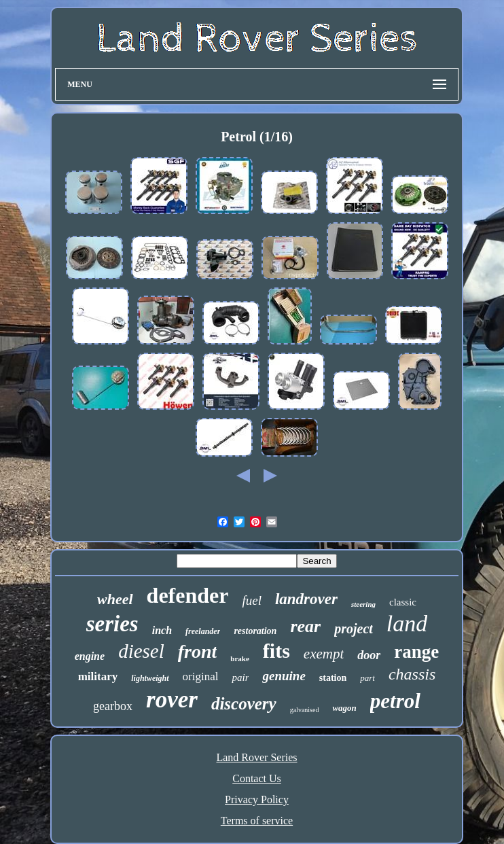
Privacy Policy (257, 799)
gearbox (113, 706)
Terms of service (257, 821)
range (416, 652)
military (98, 676)
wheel (115, 599)
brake (240, 658)
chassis (412, 674)
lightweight (150, 678)
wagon (344, 708)
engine (90, 656)
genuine (284, 676)
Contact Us (257, 778)
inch (162, 630)
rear (305, 626)
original (201, 676)
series (112, 624)
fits (276, 651)
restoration (255, 631)
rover (172, 700)
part (367, 678)
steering (363, 604)
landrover (306, 599)
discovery (244, 704)
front (198, 651)
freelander (203, 631)
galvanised (305, 710)
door (369, 655)
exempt (324, 654)
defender (188, 595)
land (407, 623)
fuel (252, 600)
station (333, 678)
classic (403, 602)
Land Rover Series (256, 757)
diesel (141, 651)
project (354, 629)
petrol (395, 701)
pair (240, 678)
